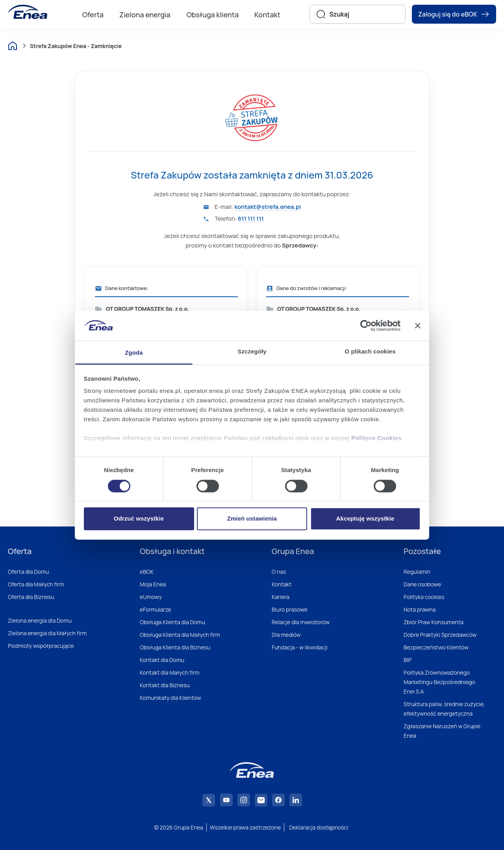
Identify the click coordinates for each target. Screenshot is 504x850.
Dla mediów (286, 635)
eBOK (147, 572)
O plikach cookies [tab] (370, 352)
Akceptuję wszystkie (365, 519)
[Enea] (28, 12)
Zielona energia (145, 15)
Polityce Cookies (376, 438)
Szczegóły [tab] (252, 352)
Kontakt (267, 15)
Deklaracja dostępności (319, 827)
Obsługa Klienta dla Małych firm (180, 635)
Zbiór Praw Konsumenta (434, 622)
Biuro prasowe (290, 609)
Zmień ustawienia (252, 519)
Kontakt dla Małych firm (170, 672)
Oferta (93, 15)
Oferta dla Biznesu (31, 597)
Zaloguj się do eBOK (454, 14)
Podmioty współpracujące (41, 646)
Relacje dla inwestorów (301, 622)
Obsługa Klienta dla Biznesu (175, 647)
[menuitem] (93, 14)
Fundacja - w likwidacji (300, 647)
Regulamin (417, 572)
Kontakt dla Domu (162, 660)
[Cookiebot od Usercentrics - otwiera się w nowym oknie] (366, 325)
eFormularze (156, 609)
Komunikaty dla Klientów (170, 698)
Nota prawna (420, 609)
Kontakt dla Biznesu (165, 685)
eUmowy (151, 597)
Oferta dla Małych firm (36, 584)
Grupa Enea (293, 551)
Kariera (281, 597)
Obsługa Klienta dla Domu (172, 622)
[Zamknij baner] (418, 325)
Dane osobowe (422, 584)
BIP (408, 660)
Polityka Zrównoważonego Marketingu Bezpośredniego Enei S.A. (439, 682)
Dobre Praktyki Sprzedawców (440, 635)
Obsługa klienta (213, 15)
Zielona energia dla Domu (40, 620)
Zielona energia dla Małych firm (47, 633)
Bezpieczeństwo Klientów (436, 647)
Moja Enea (153, 584)
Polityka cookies (424, 597)
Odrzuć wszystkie (139, 519)
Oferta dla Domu (28, 572)
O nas (279, 572)
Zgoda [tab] (134, 353)
